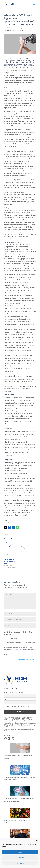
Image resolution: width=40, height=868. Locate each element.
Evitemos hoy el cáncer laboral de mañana (10, 562)
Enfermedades (9, 30)
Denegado (20, 858)
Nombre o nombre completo (13, 693)
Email (6, 699)
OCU (10, 520)
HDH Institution (11, 28)
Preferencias (20, 863)
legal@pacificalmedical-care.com (26, 727)
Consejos (30, 28)
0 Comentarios (19, 30)
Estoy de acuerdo (12, 638)
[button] (37, 841)
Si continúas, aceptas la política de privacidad (17, 707)
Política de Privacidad (21, 728)
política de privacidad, (17, 650)
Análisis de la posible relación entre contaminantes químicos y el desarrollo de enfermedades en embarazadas (11, 545)
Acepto (20, 852)
